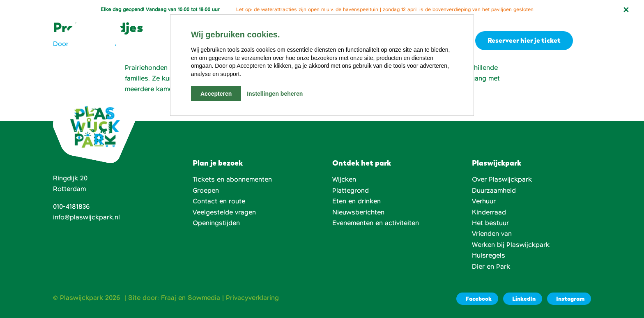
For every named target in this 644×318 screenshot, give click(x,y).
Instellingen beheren (275, 94)
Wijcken (344, 180)
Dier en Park (491, 267)
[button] (586, 41)
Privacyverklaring (252, 298)
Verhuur (484, 201)
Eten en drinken (356, 201)
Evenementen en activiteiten (376, 223)
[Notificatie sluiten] (626, 10)
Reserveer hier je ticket (523, 40)
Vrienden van (492, 234)
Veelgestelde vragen (224, 212)
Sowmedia (204, 298)
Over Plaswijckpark (502, 180)
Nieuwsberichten (358, 212)
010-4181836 (71, 207)
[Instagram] (569, 299)
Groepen (206, 191)
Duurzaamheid (494, 191)
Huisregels (489, 256)
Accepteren (216, 94)
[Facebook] (477, 299)
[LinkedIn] (523, 299)
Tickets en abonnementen (232, 180)
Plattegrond (351, 191)
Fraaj (169, 298)
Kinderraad (489, 212)
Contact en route (219, 201)
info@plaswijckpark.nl (86, 217)
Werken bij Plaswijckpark (511, 245)
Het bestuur (490, 223)
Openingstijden (216, 223)
